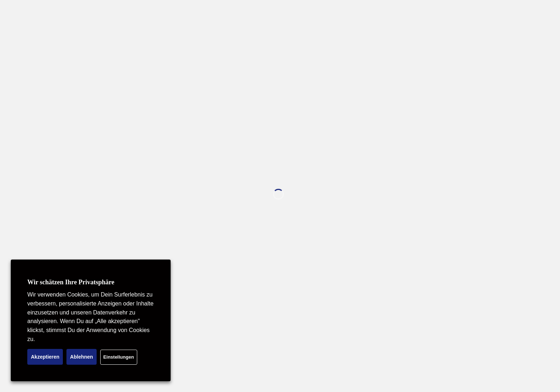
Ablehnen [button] (82, 357)
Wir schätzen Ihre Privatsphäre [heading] (71, 282)
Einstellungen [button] (119, 357)
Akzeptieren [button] (45, 357)
